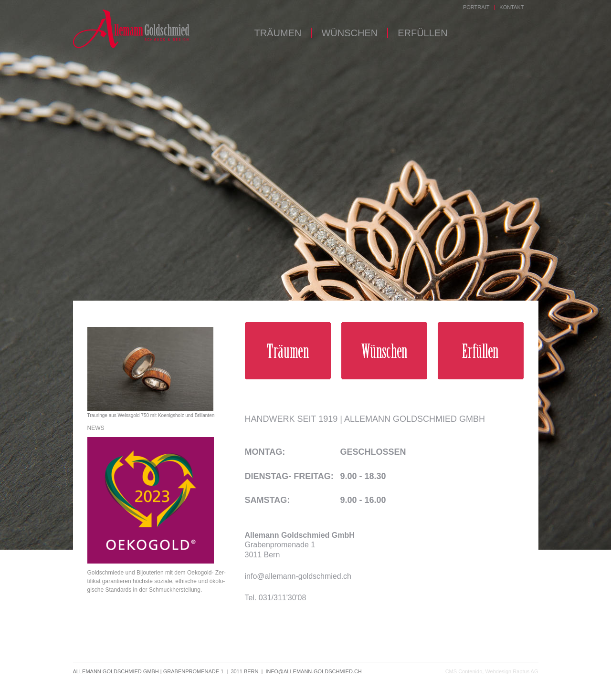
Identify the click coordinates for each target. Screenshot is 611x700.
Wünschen (349, 33)
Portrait (476, 7)
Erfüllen (422, 33)
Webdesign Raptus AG (511, 671)
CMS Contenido (464, 671)
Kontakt (511, 7)
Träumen (278, 33)
